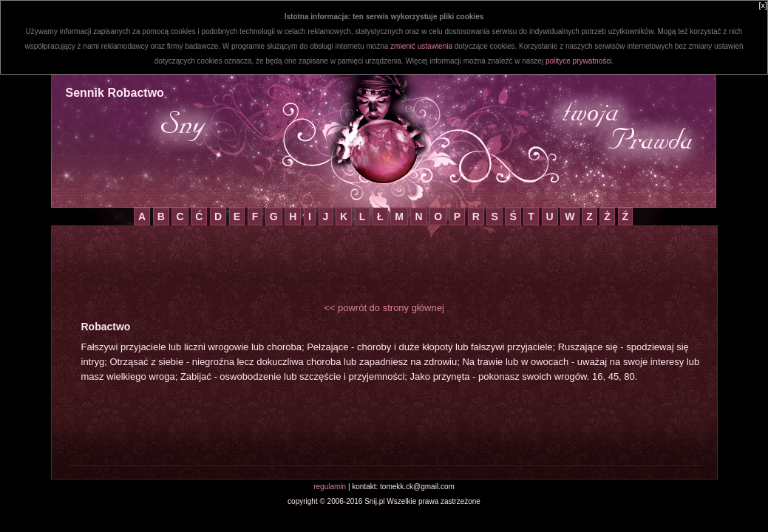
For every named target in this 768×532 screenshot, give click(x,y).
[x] (763, 5)
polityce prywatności (578, 61)
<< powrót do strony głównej (384, 308)
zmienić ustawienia (421, 46)
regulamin (330, 487)
